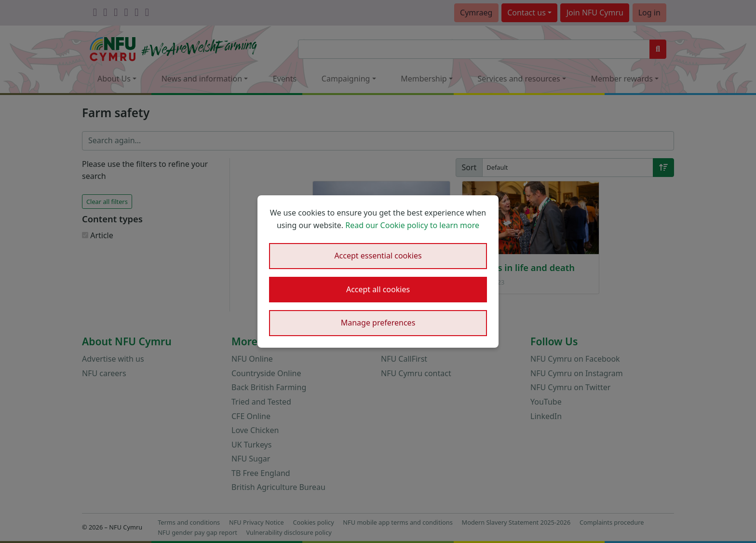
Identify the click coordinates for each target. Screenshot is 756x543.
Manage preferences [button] (378, 323)
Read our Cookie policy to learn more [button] (412, 225)
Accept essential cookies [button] (378, 256)
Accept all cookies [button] (378, 289)
